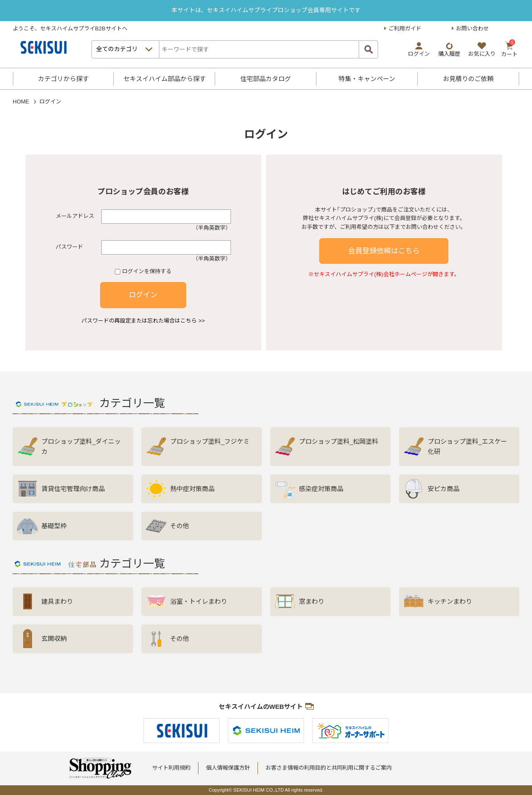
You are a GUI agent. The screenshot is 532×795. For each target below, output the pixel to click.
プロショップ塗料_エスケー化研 (467, 446)
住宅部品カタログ (266, 79)
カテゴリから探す (63, 79)
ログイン (143, 295)
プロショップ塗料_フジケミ (210, 441)
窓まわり (312, 601)
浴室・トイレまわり (199, 601)
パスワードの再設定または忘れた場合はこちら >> (143, 321)
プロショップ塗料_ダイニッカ (81, 446)
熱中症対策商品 (192, 489)
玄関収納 (54, 639)
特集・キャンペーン (367, 79)
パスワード (69, 247)
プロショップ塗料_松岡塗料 (339, 441)
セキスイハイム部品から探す (164, 79)
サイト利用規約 (171, 768)
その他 (180, 526)
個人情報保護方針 (228, 768)
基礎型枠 (54, 526)
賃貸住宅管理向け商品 (73, 489)
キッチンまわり (450, 601)
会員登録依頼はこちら (384, 251)
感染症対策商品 (321, 489)
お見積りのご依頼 (468, 79)
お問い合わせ (472, 28)
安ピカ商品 (444, 489)
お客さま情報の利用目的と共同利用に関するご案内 (329, 768)
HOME (21, 102)
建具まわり (57, 601)
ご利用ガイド (405, 28)
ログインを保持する (147, 271)
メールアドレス (75, 216)
